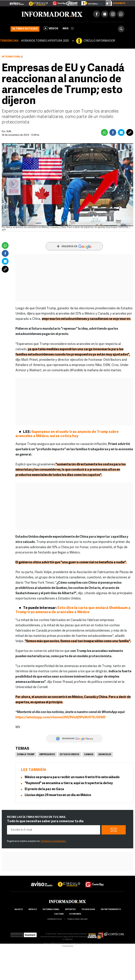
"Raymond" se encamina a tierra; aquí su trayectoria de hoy (69, 783)
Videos (51, 28)
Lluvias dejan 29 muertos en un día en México (58, 795)
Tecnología (88, 910)
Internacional (11, 57)
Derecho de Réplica (72, 944)
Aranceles (105, 755)
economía (75, 914)
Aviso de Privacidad (53, 944)
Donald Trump (26, 755)
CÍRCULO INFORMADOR (99, 41)
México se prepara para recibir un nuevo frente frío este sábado (72, 777)
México (33, 910)
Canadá (89, 755)
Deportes (70, 910)
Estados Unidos (70, 755)
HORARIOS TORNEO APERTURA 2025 (45, 41)
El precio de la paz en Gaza (44, 789)
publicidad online (78, 919)
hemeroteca (55, 919)
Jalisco (18, 910)
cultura (59, 914)
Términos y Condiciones (53, 841)
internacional (51, 910)
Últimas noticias (25, 29)
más (68, 29)
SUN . (9, 132)
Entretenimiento (111, 910)
